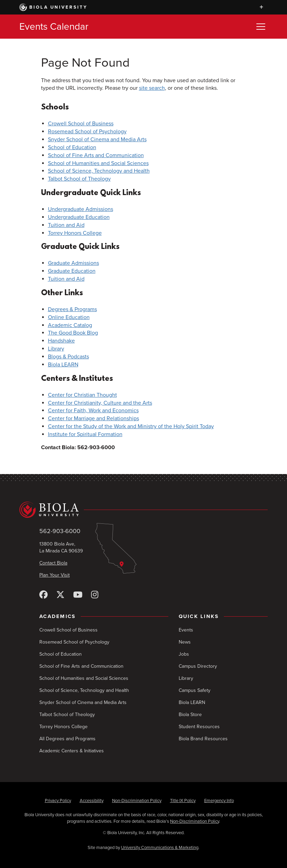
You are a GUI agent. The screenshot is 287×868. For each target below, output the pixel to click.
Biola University (53, 7)
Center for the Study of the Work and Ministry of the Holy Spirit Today (131, 426)
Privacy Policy (58, 801)
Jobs (184, 654)
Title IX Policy (183, 801)
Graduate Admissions (73, 263)
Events (186, 630)
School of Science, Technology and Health (99, 171)
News (185, 642)
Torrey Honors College (75, 233)
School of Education (72, 147)
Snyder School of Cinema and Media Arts (97, 139)
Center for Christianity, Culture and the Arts (100, 403)
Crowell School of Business (81, 124)
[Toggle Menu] (261, 27)
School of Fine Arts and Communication (96, 155)
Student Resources (199, 727)
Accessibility (92, 801)
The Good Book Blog (73, 333)
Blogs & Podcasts (68, 357)
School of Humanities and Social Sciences (98, 163)
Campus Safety (195, 690)
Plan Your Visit (55, 575)
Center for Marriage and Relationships (93, 418)
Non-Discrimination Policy (137, 801)
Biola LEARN (63, 365)
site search (152, 88)
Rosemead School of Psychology (87, 132)
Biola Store (190, 715)
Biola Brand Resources (203, 739)
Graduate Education (72, 271)
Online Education (69, 317)
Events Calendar (54, 27)
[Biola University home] (143, 510)
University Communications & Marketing (160, 848)
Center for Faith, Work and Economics (93, 411)
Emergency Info (219, 801)
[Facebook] (43, 595)
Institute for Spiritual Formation (85, 434)
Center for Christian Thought (82, 395)
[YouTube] (78, 595)
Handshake (61, 341)
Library (56, 349)
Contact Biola (53, 563)
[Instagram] (95, 595)
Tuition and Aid (66, 225)
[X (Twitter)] (60, 595)
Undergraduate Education (79, 217)
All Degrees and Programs (67, 739)
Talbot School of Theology (79, 179)
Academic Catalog (70, 325)
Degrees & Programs (72, 309)
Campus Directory (198, 666)
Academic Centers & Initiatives (72, 751)
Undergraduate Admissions (81, 209)
